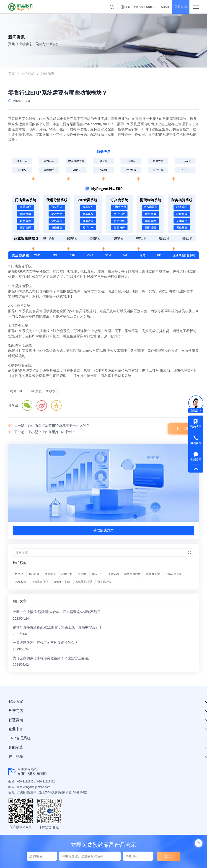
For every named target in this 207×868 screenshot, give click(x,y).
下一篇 (45, 432)
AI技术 (82, 574)
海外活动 (113, 574)
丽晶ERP (97, 574)
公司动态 (47, 74)
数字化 (19, 574)
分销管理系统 (173, 574)
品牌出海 (67, 574)
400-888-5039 (32, 774)
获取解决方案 (103, 530)
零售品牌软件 (132, 574)
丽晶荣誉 (50, 574)
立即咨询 (180, 7)
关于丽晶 (28, 74)
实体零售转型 (84, 582)
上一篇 (52, 425)
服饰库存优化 (40, 582)
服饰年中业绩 (62, 582)
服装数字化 (153, 574)
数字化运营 (104, 582)
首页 (12, 74)
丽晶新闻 (34, 574)
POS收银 (20, 582)
